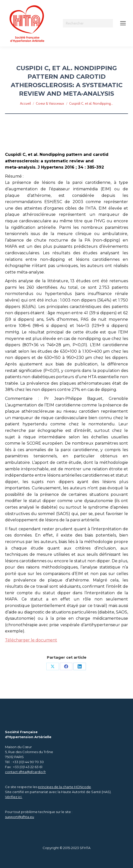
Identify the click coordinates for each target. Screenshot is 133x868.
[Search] (88, 23)
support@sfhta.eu (20, 817)
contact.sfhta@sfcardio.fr (25, 772)
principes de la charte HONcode (64, 787)
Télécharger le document (31, 640)
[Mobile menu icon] (123, 23)
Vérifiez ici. (14, 797)
